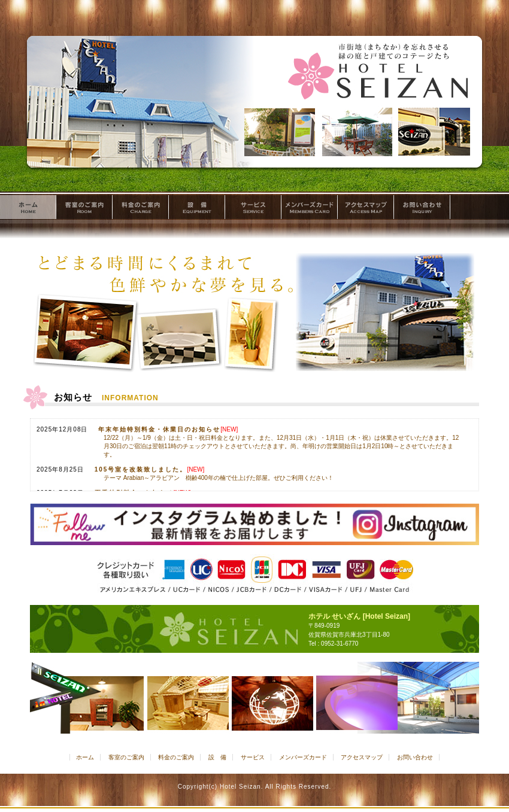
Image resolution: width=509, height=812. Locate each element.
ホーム (28, 209)
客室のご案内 (84, 209)
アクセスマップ (366, 209)
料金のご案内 (141, 209)
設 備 (197, 209)
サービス (253, 209)
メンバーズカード (310, 209)
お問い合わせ (422, 209)
